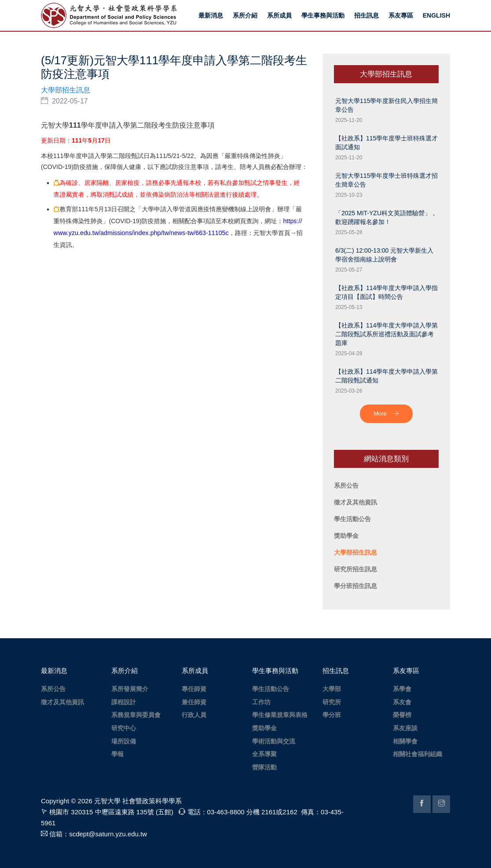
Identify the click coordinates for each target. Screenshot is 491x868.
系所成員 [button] (279, 15)
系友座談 (405, 728)
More (386, 414)
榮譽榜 (402, 715)
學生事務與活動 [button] (323, 15)
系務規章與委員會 (136, 715)
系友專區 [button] (401, 15)
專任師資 (194, 689)
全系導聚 (264, 754)
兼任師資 (194, 702)
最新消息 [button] (211, 15)
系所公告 (53, 689)
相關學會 (405, 741)
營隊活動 (264, 767)
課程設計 (124, 702)
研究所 (332, 702)
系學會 (402, 689)
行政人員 (194, 715)
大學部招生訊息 (66, 90)
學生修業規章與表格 (280, 715)
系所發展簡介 (130, 689)
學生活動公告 (271, 689)
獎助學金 (264, 728)
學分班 (332, 715)
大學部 (332, 689)
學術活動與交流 (274, 741)
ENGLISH (436, 15)
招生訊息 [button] (366, 15)
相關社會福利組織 (418, 754)
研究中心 (124, 728)
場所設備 (124, 741)
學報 (117, 754)
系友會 (402, 702)
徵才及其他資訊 (62, 702)
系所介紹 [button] (245, 15)
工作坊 (261, 702)
